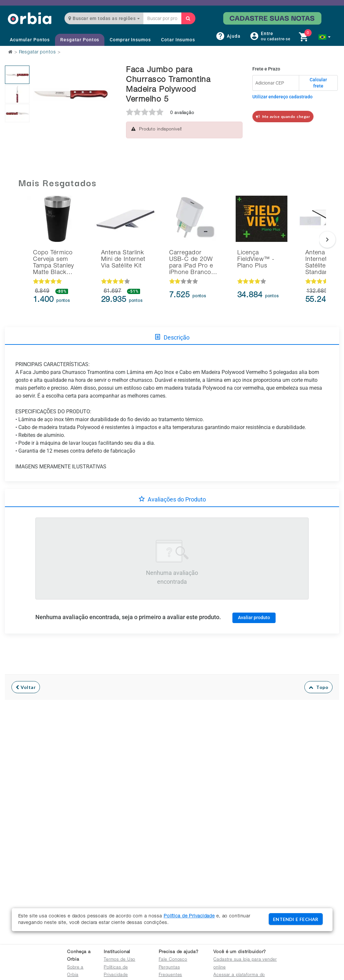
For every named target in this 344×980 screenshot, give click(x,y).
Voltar (26, 687)
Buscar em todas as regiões (104, 18)
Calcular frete (318, 83)
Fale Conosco (173, 960)
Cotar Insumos (178, 40)
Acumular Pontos (30, 40)
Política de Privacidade (189, 916)
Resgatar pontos (37, 52)
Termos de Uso (119, 960)
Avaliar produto (254, 617)
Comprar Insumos (130, 40)
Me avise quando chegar (283, 117)
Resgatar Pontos (80, 40)
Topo (319, 687)
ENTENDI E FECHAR (296, 919)
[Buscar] (188, 18)
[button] (325, 37)
